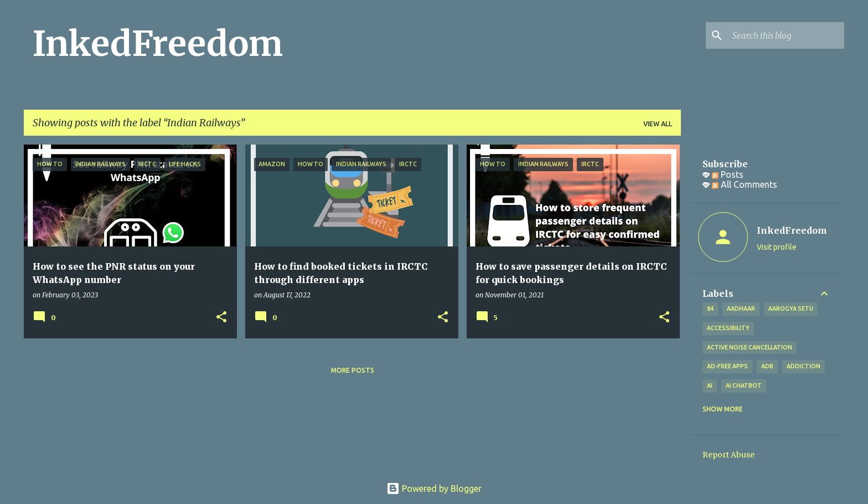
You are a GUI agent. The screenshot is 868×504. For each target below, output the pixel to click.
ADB (767, 366)
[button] (221, 318)
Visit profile (777, 247)
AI (710, 385)
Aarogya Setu (791, 308)
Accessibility (728, 328)
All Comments (745, 184)
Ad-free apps (727, 366)
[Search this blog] (786, 35)
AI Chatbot (744, 385)
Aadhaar (741, 308)
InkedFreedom (158, 44)
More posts (353, 370)
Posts (728, 174)
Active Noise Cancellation (750, 347)
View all (658, 124)
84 (710, 308)
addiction (804, 366)
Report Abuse (728, 455)
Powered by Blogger (434, 488)
